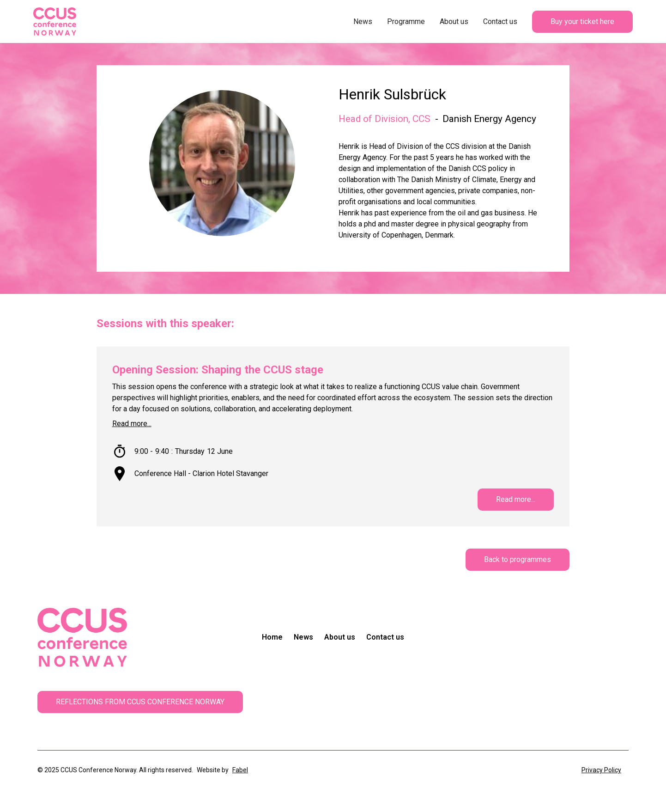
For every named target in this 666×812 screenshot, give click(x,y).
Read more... (132, 424)
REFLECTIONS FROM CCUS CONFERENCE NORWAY (140, 702)
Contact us (500, 21)
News (363, 21)
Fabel (240, 770)
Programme (406, 21)
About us (454, 21)
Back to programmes (518, 559)
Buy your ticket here (582, 21)
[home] (55, 21)
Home (272, 637)
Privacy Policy (601, 770)
